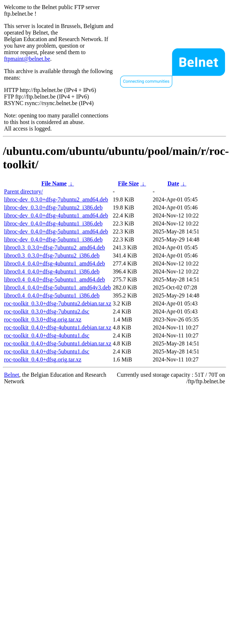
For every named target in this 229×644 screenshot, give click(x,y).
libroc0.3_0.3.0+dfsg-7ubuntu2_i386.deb (52, 255)
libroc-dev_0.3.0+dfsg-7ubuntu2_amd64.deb (56, 199)
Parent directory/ (23, 191)
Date (173, 183)
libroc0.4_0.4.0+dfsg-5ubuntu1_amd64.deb (54, 279)
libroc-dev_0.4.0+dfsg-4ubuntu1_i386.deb (53, 223)
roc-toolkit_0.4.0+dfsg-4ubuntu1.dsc (47, 335)
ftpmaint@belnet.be (27, 59)
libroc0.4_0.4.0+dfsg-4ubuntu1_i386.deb (52, 271)
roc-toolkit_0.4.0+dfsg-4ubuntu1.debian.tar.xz (58, 327)
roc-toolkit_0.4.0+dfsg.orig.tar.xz (43, 359)
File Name (54, 183)
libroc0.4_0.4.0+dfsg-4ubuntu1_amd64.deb (54, 263)
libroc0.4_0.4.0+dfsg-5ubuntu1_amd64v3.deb (57, 287)
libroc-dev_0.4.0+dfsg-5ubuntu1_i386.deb (53, 239)
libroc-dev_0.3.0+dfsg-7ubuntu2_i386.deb (53, 207)
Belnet (12, 375)
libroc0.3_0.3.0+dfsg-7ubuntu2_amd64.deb (54, 247)
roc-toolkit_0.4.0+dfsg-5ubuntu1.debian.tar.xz (58, 343)
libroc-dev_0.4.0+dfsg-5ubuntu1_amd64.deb (56, 231)
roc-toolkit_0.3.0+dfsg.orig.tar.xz (43, 319)
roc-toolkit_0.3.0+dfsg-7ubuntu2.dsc (47, 311)
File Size (128, 183)
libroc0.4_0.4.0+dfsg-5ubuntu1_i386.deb (52, 295)
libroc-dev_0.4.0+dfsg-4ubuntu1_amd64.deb (56, 215)
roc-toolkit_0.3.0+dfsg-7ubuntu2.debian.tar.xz (58, 303)
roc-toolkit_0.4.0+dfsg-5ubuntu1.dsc (47, 351)
